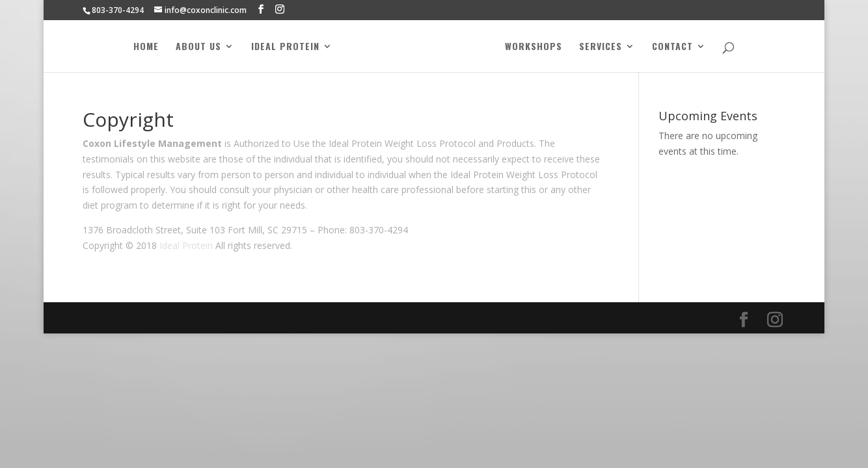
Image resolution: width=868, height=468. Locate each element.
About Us (198, 47)
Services (601, 47)
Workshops (534, 47)
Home (145, 47)
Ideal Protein (285, 47)
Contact (673, 47)
